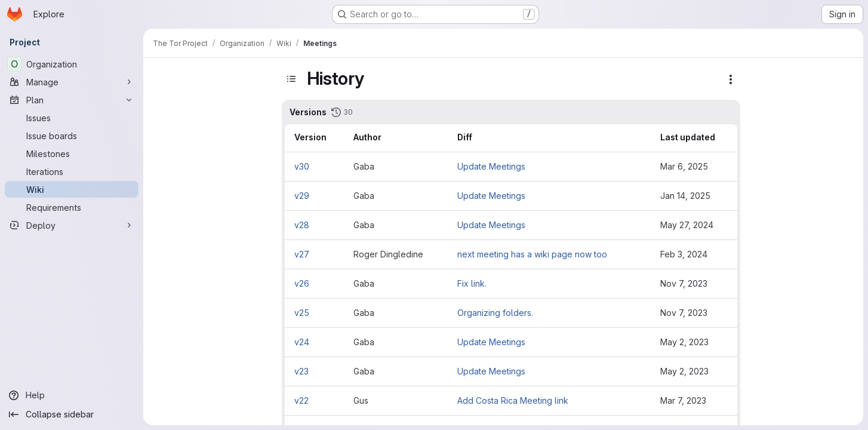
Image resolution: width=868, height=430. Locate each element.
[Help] (72, 395)
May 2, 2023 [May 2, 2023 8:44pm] (684, 342)
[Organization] (72, 64)
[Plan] (72, 100)
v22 (301, 400)
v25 (302, 313)
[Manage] (72, 82)
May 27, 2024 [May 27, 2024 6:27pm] (687, 225)
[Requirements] (72, 207)
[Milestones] (72, 153)
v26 (302, 283)
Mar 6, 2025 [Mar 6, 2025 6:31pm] (684, 166)
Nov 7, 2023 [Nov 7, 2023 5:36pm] (684, 313)
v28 (302, 225)
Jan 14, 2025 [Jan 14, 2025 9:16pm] (685, 196)
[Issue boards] (72, 136)
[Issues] (72, 118)
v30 (302, 166)
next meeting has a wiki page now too (532, 254)
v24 (302, 342)
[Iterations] (72, 171)
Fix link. (472, 283)
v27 (302, 254)
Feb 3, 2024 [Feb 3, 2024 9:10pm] (684, 254)
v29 (302, 196)
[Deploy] (72, 225)
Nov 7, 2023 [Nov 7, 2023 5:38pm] (684, 283)
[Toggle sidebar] (291, 79)
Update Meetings (491, 166)
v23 (301, 371)
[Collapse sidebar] (72, 414)
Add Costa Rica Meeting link (513, 400)
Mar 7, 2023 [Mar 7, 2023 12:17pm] (683, 400)
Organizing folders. (495, 313)
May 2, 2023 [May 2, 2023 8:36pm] (684, 371)
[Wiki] (72, 189)
